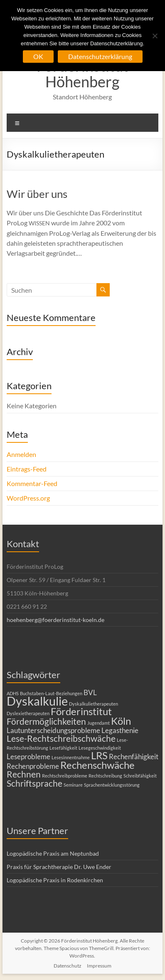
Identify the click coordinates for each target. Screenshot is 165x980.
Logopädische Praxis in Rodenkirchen (55, 880)
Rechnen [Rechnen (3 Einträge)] (24, 774)
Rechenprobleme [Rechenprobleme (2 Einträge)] (33, 766)
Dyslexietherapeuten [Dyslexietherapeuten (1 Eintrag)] (28, 713)
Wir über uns (37, 194)
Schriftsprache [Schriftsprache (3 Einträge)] (34, 783)
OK (38, 56)
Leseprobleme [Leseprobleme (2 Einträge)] (28, 757)
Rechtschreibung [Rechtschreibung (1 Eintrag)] (105, 776)
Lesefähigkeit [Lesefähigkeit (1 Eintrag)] (63, 748)
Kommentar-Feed (32, 483)
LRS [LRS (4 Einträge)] (99, 755)
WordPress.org (28, 498)
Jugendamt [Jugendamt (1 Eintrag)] (99, 723)
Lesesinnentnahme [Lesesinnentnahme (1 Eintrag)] (71, 757)
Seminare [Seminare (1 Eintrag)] (73, 785)
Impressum (99, 966)
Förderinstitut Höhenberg (82, 74)
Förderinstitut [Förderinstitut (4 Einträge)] (81, 711)
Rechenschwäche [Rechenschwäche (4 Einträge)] (97, 765)
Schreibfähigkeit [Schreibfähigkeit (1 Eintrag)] (140, 776)
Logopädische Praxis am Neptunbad (53, 853)
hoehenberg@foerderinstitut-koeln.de (55, 620)
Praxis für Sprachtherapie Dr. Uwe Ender (59, 867)
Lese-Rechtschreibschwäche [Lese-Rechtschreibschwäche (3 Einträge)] (61, 738)
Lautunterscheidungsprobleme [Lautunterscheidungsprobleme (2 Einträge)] (53, 730)
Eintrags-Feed (27, 469)
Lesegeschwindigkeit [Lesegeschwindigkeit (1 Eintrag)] (100, 748)
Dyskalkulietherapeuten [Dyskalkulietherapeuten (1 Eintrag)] (94, 704)
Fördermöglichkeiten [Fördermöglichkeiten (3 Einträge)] (46, 721)
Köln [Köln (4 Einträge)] (121, 721)
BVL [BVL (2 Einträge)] (90, 692)
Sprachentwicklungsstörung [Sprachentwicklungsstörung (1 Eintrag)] (112, 785)
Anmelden (21, 454)
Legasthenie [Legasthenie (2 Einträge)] (120, 730)
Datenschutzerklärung (100, 56)
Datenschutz (68, 966)
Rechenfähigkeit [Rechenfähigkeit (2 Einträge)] (134, 757)
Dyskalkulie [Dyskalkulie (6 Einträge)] (37, 701)
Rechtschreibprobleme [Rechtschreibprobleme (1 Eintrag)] (65, 776)
